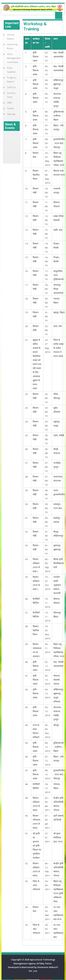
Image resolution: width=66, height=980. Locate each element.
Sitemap (11, 114)
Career (11, 108)
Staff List (11, 87)
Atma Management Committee (14, 58)
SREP (10, 103)
